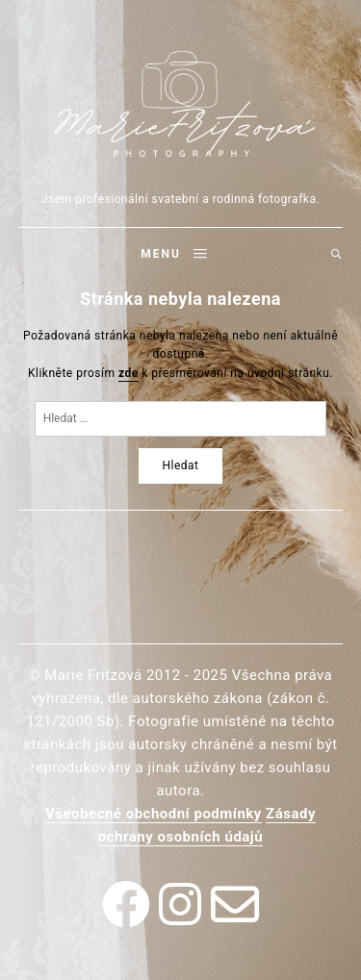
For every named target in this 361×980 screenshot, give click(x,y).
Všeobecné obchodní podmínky (154, 814)
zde (129, 373)
